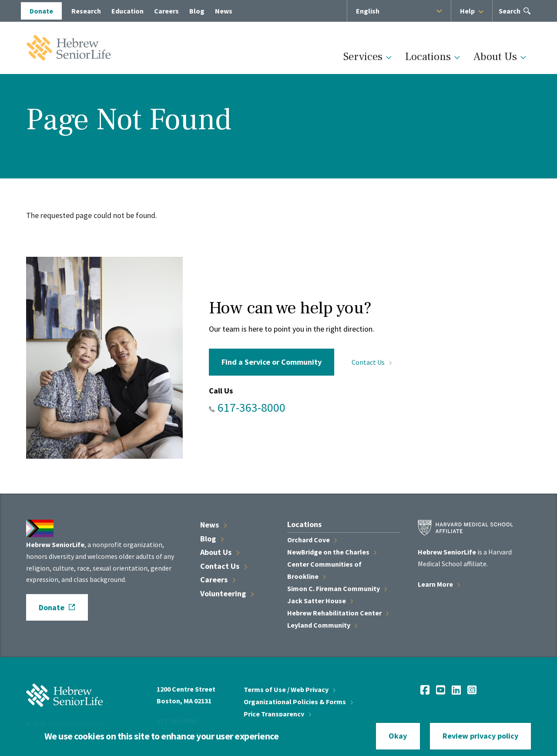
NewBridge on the (332, 552)
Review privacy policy (480, 736)
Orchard (312, 540)
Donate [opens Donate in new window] (41, 11)
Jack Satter (320, 601)
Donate (52, 607)
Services (363, 57)
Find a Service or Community (272, 362)
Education (128, 11)
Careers (166, 11)
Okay (398, 736)
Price (277, 714)
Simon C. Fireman (337, 588)
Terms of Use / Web (290, 689)
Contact (372, 362)
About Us (495, 57)
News (224, 11)
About (220, 552)
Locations (428, 57)
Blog (197, 11)
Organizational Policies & (298, 702)
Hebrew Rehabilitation (338, 613)
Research (86, 11)
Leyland (322, 625)
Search (510, 13)
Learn (439, 584)
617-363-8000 (252, 407)
